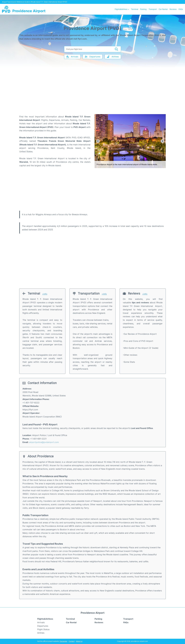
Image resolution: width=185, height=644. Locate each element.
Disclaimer (63, 641)
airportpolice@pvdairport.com (44, 442)
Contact (72, 641)
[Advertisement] (92, 94)
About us (79, 641)
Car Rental (163, 9)
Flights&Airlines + (122, 9)
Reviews (173, 9)
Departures (43, 626)
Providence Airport (29, 11)
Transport (153, 9)
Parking (143, 9)
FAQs (181, 9)
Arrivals (41, 622)
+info (45, 294)
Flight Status (43, 629)
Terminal (135, 9)
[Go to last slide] (98, 141)
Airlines (41, 633)
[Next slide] (162, 141)
